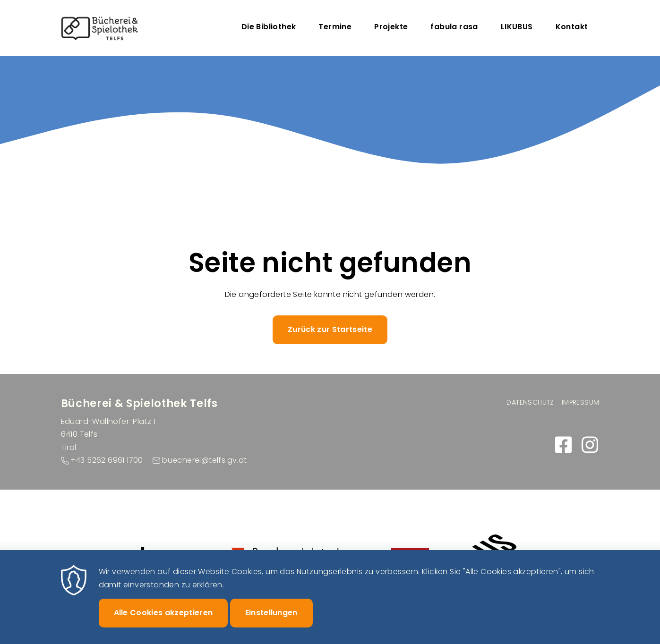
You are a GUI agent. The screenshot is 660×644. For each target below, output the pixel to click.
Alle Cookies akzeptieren (163, 622)
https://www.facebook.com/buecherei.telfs (564, 445)
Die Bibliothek (269, 27)
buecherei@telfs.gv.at (204, 460)
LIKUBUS (517, 27)
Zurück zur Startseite (330, 329)
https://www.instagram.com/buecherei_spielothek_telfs (590, 445)
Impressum (581, 402)
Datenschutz (530, 402)
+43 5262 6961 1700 (107, 460)
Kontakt (572, 27)
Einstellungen (271, 622)
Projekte (391, 27)
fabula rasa (454, 27)
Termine (335, 27)
